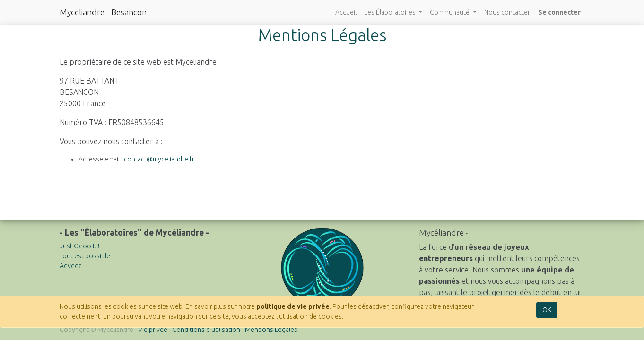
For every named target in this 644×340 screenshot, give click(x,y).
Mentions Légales (271, 330)
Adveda (71, 266)
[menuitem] (346, 13)
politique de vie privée (293, 306)
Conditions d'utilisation (206, 330)
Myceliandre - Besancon (103, 12)
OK (547, 310)
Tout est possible (85, 256)
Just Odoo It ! (79, 246)
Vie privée (153, 330)
